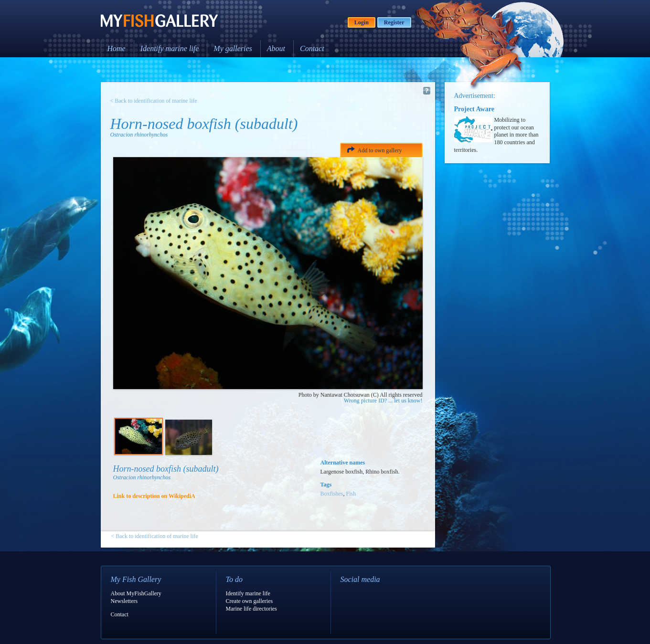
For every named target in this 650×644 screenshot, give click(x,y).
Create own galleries (250, 601)
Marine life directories (251, 609)
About (276, 48)
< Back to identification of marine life (154, 101)
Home (117, 48)
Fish (351, 494)
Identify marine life (170, 48)
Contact (312, 48)
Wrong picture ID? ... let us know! (383, 401)
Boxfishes (332, 494)
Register (394, 22)
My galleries (233, 48)
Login (362, 22)
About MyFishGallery (136, 593)
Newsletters (124, 601)
